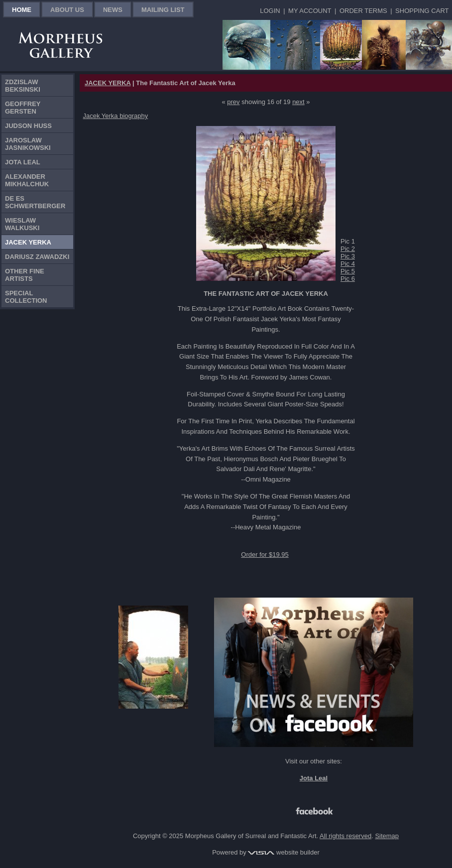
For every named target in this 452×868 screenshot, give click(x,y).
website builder (283, 852)
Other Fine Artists (25, 275)
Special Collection (26, 297)
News (113, 10)
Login (270, 11)
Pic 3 (348, 256)
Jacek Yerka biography (116, 116)
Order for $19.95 (265, 555)
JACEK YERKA (108, 83)
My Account (310, 11)
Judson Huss (28, 126)
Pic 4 (348, 264)
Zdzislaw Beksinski (23, 86)
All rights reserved (345, 836)
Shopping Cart (422, 11)
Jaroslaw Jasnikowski (28, 144)
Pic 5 (348, 271)
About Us (67, 10)
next (298, 102)
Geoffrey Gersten (23, 108)
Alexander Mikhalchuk (27, 180)
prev (233, 102)
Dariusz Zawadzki (37, 257)
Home (22, 10)
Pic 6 (348, 279)
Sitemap (387, 836)
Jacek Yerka (28, 242)
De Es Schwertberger (35, 202)
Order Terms (363, 11)
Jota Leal (23, 162)
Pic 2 (348, 249)
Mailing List (163, 10)
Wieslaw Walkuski (22, 224)
